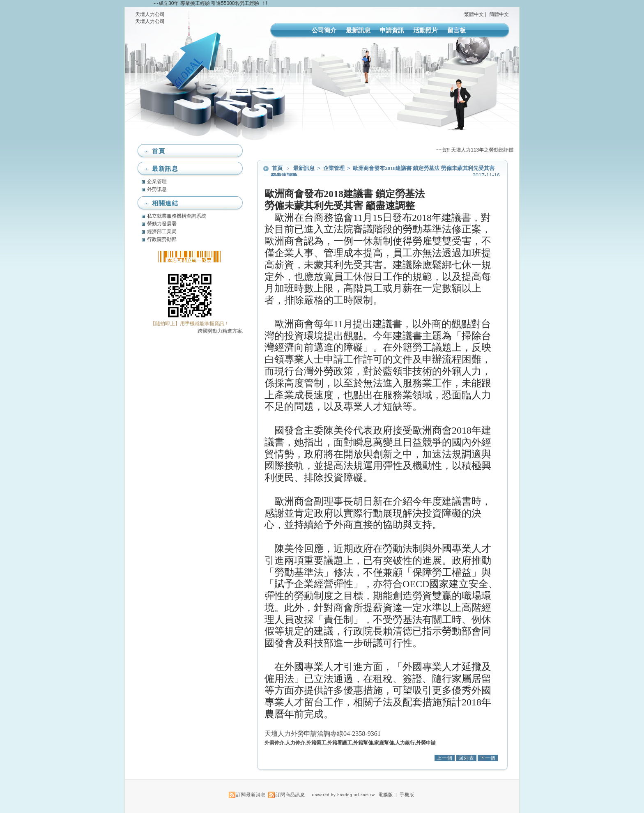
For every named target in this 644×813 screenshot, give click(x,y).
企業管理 (335, 168)
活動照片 (425, 30)
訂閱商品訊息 (290, 795)
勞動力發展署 (162, 224)
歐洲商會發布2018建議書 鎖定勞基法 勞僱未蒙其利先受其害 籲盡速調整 (383, 172)
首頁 (277, 168)
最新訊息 (358, 30)
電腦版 (386, 795)
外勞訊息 (157, 189)
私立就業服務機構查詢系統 (177, 216)
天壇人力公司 (150, 14)
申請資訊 (392, 30)
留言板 (457, 30)
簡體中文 (499, 14)
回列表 (466, 758)
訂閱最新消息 (251, 795)
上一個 (445, 758)
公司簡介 (324, 30)
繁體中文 (474, 14)
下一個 (488, 758)
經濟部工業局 (162, 232)
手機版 (407, 795)
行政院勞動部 (162, 239)
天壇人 (323, 734)
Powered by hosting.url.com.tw (343, 795)
